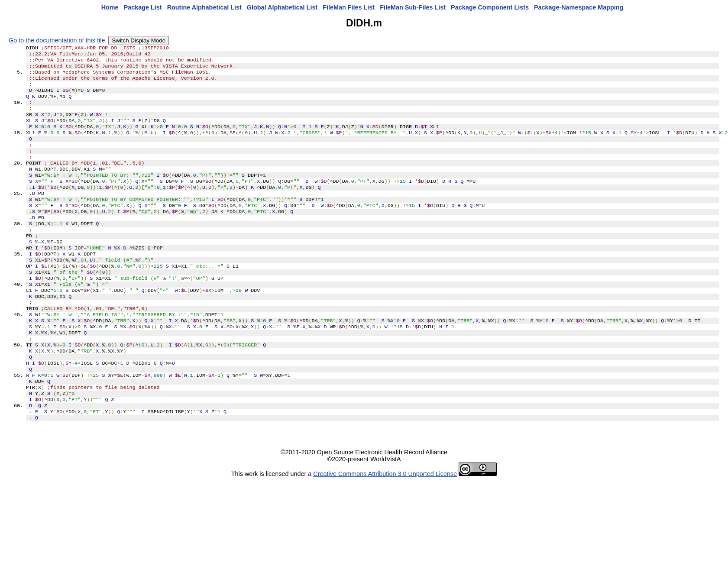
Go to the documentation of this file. (58, 40)
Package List (143, 7)
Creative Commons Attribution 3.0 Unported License (385, 527)
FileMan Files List (349, 7)
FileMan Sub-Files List (413, 7)
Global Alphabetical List (282, 7)
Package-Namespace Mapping (579, 7)
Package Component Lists (490, 7)
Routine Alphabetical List (204, 7)
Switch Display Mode (139, 40)
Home (110, 7)
